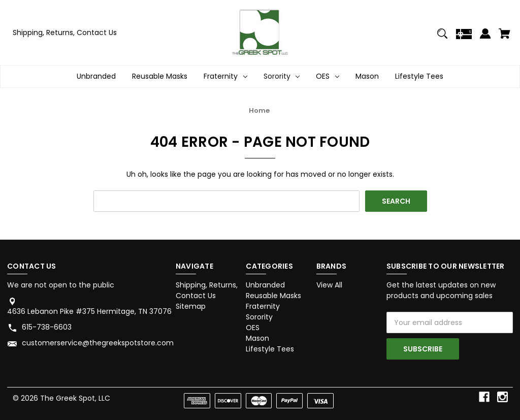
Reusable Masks (160, 76)
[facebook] (484, 397)
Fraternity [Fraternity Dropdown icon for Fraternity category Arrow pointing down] (225, 76)
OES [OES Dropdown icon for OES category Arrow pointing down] (328, 76)
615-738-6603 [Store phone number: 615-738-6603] (47, 327)
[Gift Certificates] (464, 38)
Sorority (259, 317)
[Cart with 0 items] (505, 38)
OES (253, 328)
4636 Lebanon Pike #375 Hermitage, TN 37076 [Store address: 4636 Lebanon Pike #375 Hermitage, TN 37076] (89, 311)
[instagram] (502, 397)
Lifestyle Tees (419, 76)
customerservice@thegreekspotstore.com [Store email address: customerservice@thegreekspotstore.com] (98, 343)
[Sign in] (485, 38)
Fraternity (263, 306)
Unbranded (96, 76)
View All (329, 285)
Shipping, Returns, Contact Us (65, 33)
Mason (367, 76)
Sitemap (191, 306)
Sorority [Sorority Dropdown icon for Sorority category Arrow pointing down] (282, 76)
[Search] (443, 38)
